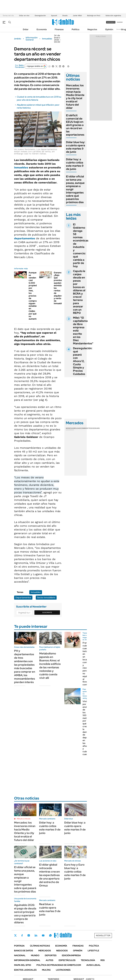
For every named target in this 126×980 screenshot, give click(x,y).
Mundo (35, 955)
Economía (42, 29)
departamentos (25, 238)
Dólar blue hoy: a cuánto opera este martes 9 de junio (76, 147)
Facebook (22, 935)
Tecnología (88, 960)
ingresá (120, 22)
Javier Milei (77, 16)
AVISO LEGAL (93, 965)
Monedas (70, 428)
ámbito (18, 39)
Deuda (65, 16)
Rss (103, 960)
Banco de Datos (24, 951)
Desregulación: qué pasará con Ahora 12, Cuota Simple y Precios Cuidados (83, 361)
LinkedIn (36, 935)
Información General (32, 39)
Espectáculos (67, 960)
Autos (49, 960)
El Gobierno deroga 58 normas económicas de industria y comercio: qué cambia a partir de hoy (81, 245)
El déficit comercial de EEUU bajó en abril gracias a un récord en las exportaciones (75, 125)
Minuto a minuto (24, 819)
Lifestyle (93, 951)
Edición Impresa (71, 955)
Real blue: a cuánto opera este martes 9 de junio (50, 909)
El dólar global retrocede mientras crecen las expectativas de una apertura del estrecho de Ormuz (49, 875)
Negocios (92, 29)
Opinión (109, 29)
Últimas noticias (40, 946)
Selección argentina (113, 16)
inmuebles (21, 167)
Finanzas (59, 29)
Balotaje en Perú (94, 16)
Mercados (45, 951)
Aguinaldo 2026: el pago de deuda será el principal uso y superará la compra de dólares (25, 914)
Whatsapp (50, 935)
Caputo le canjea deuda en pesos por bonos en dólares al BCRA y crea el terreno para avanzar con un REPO (79, 292)
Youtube (43, 935)
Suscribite (47, 612)
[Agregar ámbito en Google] (36, 66)
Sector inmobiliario (46, 598)
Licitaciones (63, 970)
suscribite (111, 22)
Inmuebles (47, 39)
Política (76, 29)
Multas (46, 970)
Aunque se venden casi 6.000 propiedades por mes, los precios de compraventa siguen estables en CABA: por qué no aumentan (36, 296)
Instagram (29, 935)
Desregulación (40, 16)
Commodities (86, 428)
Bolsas (77, 428)
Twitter (15, 935)
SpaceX (54, 16)
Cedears (96, 428)
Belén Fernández (20, 66)
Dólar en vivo (24, 16)
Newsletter (120, 29)
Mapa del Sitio (23, 965)
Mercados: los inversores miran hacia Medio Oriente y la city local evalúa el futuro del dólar (75, 97)
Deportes (51, 955)
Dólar (26, 29)
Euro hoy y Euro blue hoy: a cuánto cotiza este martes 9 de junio (75, 872)
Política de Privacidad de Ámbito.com (59, 965)
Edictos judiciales (25, 970)
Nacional (20, 955)
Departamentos (23, 598)
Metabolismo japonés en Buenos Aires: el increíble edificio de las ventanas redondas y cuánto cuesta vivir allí (50, 666)
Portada (19, 946)
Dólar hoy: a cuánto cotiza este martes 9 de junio (75, 164)
